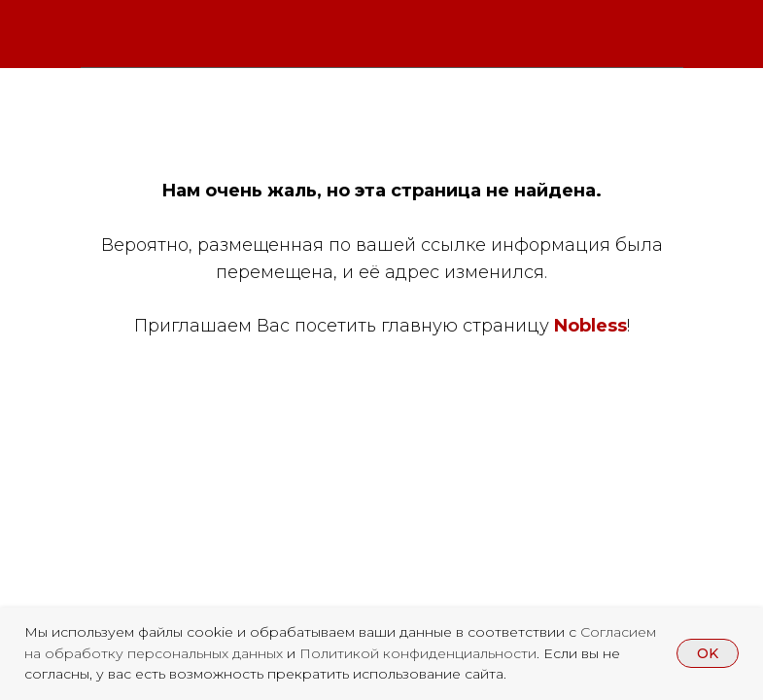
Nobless (590, 326)
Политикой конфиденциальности (418, 653)
